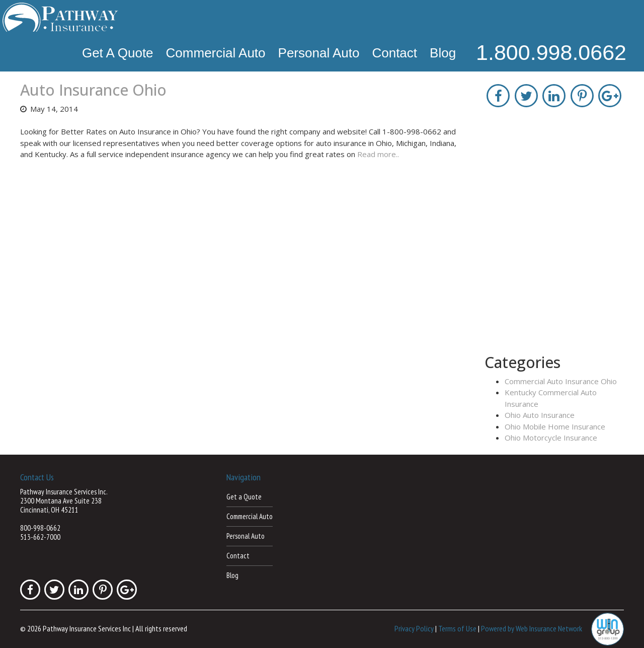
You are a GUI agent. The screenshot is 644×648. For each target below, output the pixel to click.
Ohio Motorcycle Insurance (551, 438)
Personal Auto (319, 53)
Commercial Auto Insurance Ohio (561, 381)
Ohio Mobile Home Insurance (555, 426)
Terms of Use (457, 628)
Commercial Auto (216, 53)
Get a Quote (118, 53)
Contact (394, 53)
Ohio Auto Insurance (540, 415)
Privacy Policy (414, 628)
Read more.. (378, 154)
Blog (443, 53)
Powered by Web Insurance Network (532, 628)
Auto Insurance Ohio (93, 90)
